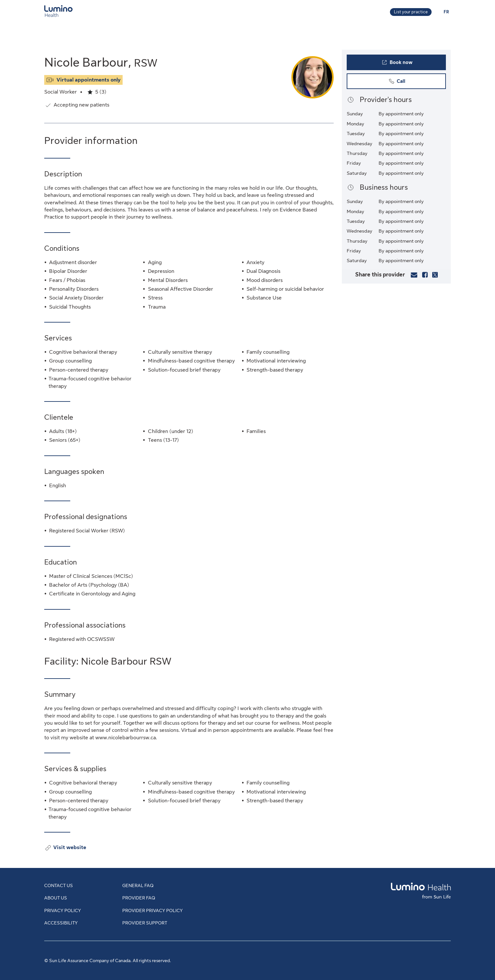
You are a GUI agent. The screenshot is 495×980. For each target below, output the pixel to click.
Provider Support (145, 923)
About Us (56, 898)
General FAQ (138, 885)
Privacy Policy (63, 910)
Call (409, 83)
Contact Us (59, 885)
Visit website (70, 848)
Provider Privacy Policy (153, 910)
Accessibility (61, 923)
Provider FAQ (139, 898)
